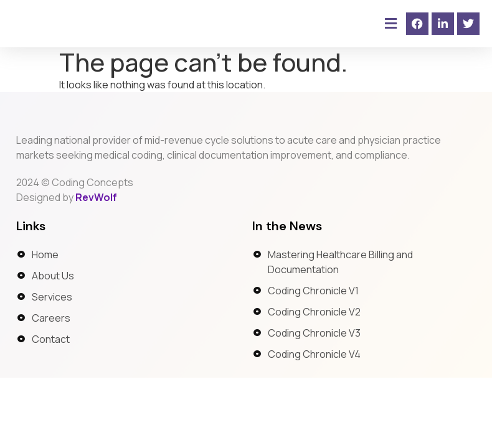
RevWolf (96, 213)
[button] (390, 24)
